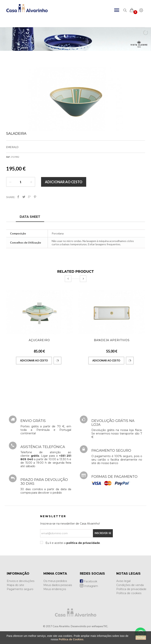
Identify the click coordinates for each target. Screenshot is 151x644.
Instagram (89, 586)
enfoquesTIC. (100, 626)
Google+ (29, 197)
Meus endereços (55, 589)
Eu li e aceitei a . (73, 543)
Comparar (57, 361)
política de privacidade (83, 543)
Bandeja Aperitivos (112, 340)
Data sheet (30, 217)
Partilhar (18, 197)
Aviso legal (123, 581)
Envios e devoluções (21, 581)
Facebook (89, 581)
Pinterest (35, 197)
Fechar (141, 638)
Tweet (24, 197)
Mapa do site (15, 585)
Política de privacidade (131, 589)
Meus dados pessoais (58, 585)
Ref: (8, 157)
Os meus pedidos (55, 581)
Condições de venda (130, 585)
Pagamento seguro (20, 589)
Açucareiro (39, 340)
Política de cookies (129, 593)
